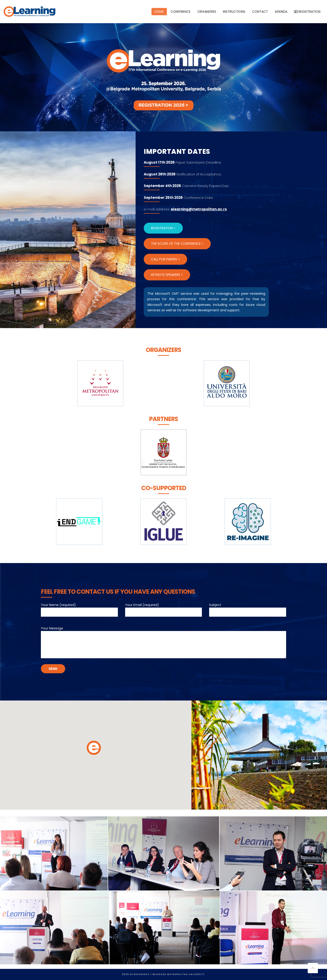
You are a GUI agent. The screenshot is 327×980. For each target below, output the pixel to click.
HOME (159, 12)
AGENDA (281, 12)
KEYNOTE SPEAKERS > (167, 275)
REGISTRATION (307, 12)
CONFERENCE (181, 12)
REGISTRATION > (163, 228)
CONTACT (260, 12)
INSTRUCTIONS (234, 12)
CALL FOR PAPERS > (165, 259)
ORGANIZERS (207, 12)
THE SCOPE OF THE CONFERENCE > (177, 244)
